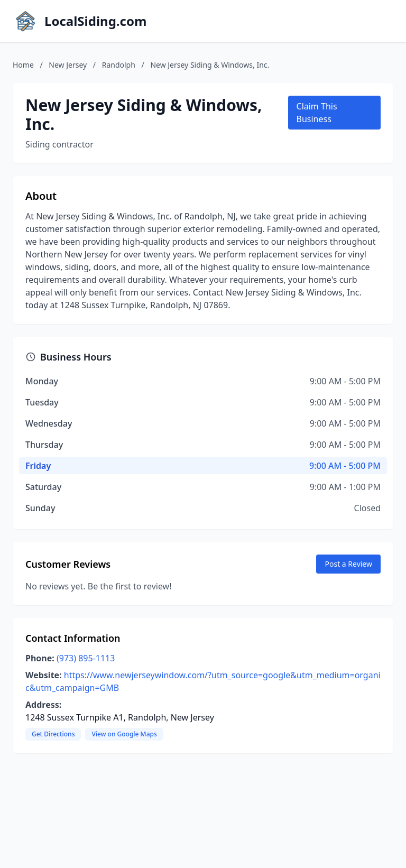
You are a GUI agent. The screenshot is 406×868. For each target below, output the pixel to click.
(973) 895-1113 (86, 658)
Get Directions (53, 734)
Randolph (119, 65)
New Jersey (68, 65)
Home (23, 65)
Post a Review (348, 564)
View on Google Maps (124, 734)
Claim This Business (317, 113)
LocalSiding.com (95, 21)
